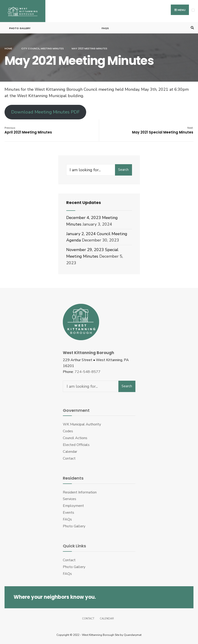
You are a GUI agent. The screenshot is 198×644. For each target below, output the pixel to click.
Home (8, 48)
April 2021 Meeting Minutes (28, 130)
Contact (69, 458)
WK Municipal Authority (82, 424)
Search (123, 170)
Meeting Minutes (52, 48)
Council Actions (75, 438)
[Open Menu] (193, 10)
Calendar (70, 452)
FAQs (105, 28)
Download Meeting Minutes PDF (45, 112)
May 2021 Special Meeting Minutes (163, 130)
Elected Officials (76, 445)
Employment (73, 506)
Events (68, 513)
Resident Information (80, 492)
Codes (68, 431)
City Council (31, 48)
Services (70, 499)
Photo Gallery (20, 28)
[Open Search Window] (192, 28)
